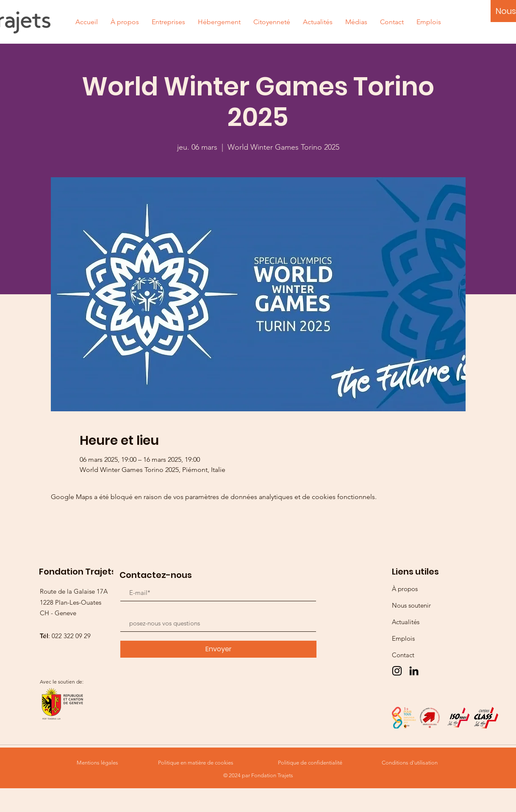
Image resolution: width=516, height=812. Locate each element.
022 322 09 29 (71, 636)
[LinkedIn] (414, 671)
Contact (403, 655)
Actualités (406, 622)
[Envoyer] (218, 649)
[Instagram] (397, 671)
